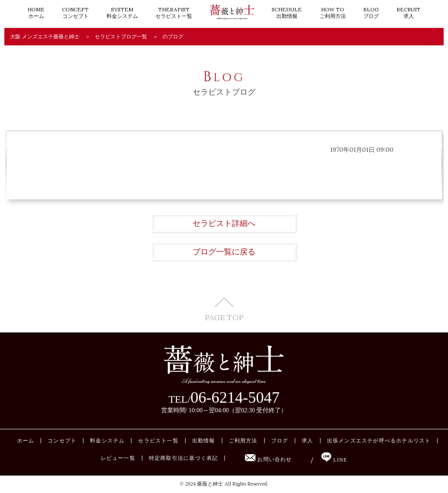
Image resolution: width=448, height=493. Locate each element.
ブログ (371, 13)
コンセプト (75, 13)
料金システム (122, 13)
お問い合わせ (268, 459)
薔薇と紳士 (210, 484)
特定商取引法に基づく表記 (183, 458)
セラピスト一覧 (174, 13)
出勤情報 (287, 13)
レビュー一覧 (118, 458)
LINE (334, 460)
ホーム (36, 13)
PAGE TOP (224, 310)
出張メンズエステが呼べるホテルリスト (379, 441)
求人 (408, 13)
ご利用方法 (333, 13)
